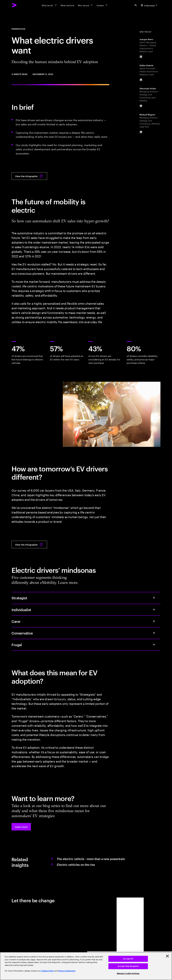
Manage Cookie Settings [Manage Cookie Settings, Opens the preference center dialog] (128, 973)
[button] (21, 827)
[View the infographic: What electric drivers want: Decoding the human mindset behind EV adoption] (29, 176)
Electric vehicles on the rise (76, 864)
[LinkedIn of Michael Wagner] (141, 132)
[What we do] (49, 5)
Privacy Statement (67, 971)
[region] (86, 966)
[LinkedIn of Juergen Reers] (141, 57)
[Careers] (102, 5)
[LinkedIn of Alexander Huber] (141, 106)
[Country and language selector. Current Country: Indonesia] (149, 5)
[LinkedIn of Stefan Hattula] (141, 80)
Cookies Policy (47, 971)
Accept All (128, 959)
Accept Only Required (128, 966)
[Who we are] (85, 5)
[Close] (167, 956)
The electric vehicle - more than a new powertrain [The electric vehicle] (91, 859)
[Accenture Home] (14, 5)
